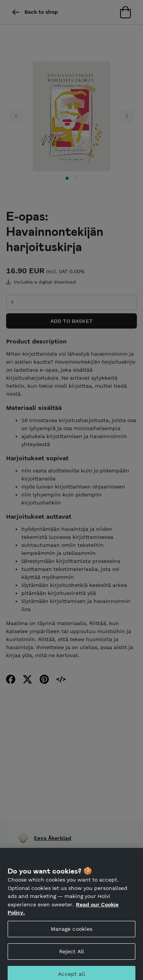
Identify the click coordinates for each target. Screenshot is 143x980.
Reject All (71, 954)
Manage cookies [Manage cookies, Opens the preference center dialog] (72, 932)
